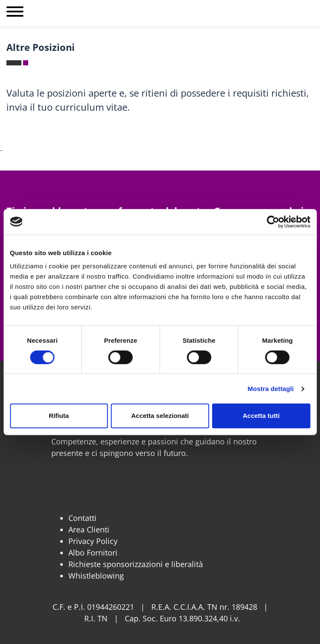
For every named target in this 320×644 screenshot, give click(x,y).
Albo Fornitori (93, 553)
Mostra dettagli (270, 389)
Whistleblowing (96, 576)
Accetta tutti (261, 416)
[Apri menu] (15, 13)
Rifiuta (59, 416)
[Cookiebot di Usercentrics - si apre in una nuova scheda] (273, 222)
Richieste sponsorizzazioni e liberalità (136, 564)
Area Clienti (89, 529)
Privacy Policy (93, 541)
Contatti (82, 518)
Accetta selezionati (160, 416)
